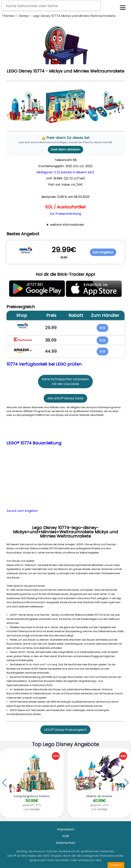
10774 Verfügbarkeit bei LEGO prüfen (44, 364)
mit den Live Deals (65, 384)
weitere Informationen (67, 225)
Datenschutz (66, 843)
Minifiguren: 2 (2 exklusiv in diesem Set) (65, 172)
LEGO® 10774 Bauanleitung (34, 443)
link (102, 328)
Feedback (116, 865)
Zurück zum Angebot (22, 511)
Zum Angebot (103, 252)
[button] (126, 783)
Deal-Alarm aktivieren (65, 149)
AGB (65, 836)
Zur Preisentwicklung (65, 214)
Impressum (66, 829)
